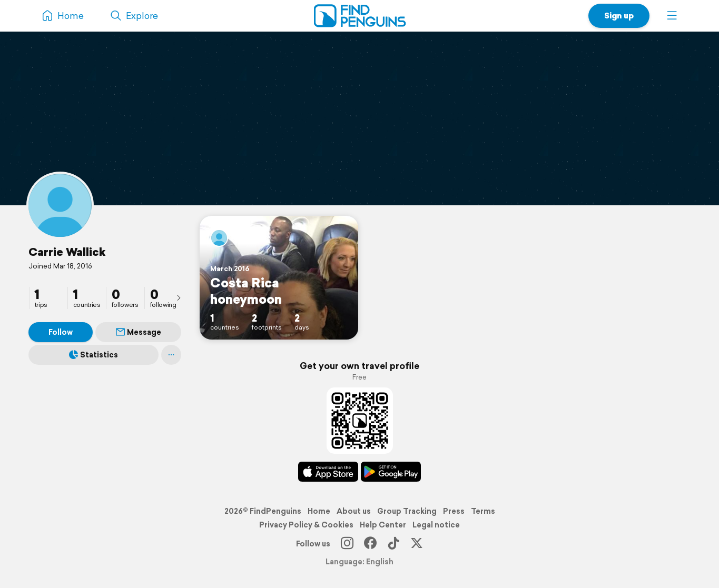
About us (354, 511)
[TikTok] (393, 544)
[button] (672, 16)
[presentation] (179, 297)
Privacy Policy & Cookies (306, 525)
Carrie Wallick (67, 252)
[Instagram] (347, 544)
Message (139, 332)
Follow (61, 332)
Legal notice (436, 525)
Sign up (619, 16)
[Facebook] (370, 544)
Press (454, 511)
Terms (483, 511)
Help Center (383, 525)
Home (319, 511)
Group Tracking (407, 511)
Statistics (93, 355)
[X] (417, 544)
